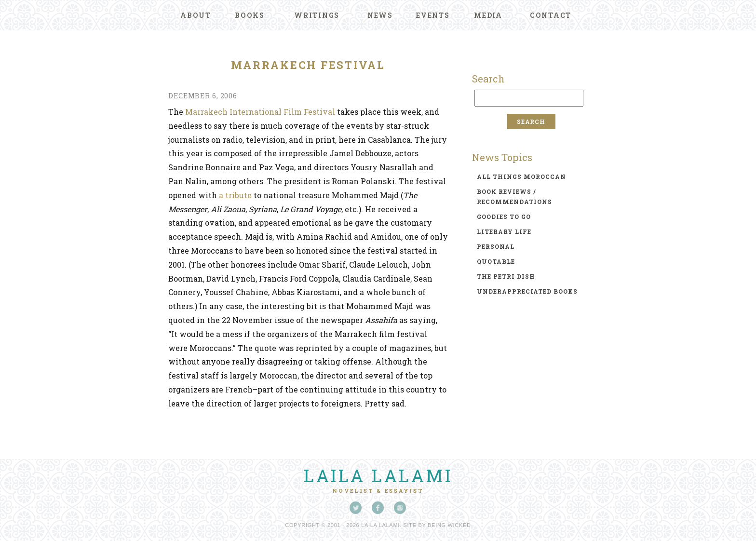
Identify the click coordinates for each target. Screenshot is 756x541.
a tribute (235, 195)
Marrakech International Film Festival (260, 112)
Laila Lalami (378, 475)
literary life (504, 231)
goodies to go (504, 216)
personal (496, 246)
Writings (317, 15)
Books (250, 15)
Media (488, 15)
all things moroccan (521, 176)
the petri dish (506, 276)
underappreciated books (527, 291)
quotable (496, 261)
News (380, 15)
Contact (551, 15)
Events (433, 15)
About (196, 15)
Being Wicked (449, 525)
